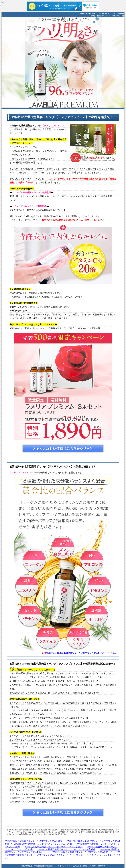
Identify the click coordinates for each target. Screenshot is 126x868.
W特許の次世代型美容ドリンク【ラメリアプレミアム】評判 (54, 847)
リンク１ (94, 855)
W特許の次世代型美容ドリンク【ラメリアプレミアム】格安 (34, 841)
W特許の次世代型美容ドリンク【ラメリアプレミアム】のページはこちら (82, 653)
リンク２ (108, 855)
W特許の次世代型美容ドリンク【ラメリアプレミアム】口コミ (83, 852)
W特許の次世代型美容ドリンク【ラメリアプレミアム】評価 (43, 844)
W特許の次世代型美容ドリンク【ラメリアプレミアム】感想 (66, 849)
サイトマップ (76, 855)
